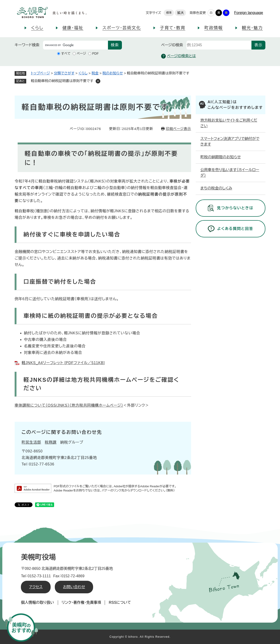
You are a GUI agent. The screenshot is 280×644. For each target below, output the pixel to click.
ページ (81, 53)
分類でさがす (64, 73)
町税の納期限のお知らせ (221, 157)
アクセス (36, 587)
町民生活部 (31, 442)
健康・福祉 (73, 28)
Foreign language (249, 13)
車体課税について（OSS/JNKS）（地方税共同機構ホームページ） (69, 405)
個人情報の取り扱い (37, 603)
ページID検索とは (179, 56)
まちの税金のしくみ (216, 188)
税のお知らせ (113, 73)
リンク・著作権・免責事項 (81, 603)
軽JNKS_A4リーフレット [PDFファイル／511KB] (63, 363)
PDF (95, 53)
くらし (37, 28)
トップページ (40, 73)
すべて (66, 53)
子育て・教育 (173, 28)
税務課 (51, 442)
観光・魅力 (252, 28)
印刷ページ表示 (178, 129)
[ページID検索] (219, 45)
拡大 (180, 13)
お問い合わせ (74, 587)
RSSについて (120, 603)
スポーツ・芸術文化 (122, 28)
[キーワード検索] (75, 45)
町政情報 (213, 28)
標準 (169, 13)
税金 (95, 73)
